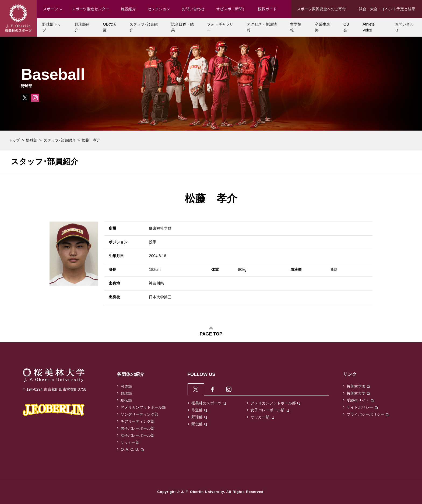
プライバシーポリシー (368, 414)
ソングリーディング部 (139, 414)
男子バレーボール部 (138, 428)
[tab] (196, 390)
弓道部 (126, 386)
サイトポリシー (362, 407)
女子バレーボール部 (138, 435)
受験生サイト (360, 400)
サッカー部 (130, 442)
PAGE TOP (211, 334)
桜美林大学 (358, 393)
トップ (14, 140)
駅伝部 (126, 400)
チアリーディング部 (138, 421)
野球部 (32, 140)
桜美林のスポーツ (209, 404)
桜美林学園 (358, 386)
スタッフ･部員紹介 (60, 140)
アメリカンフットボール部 (143, 407)
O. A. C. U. (132, 449)
